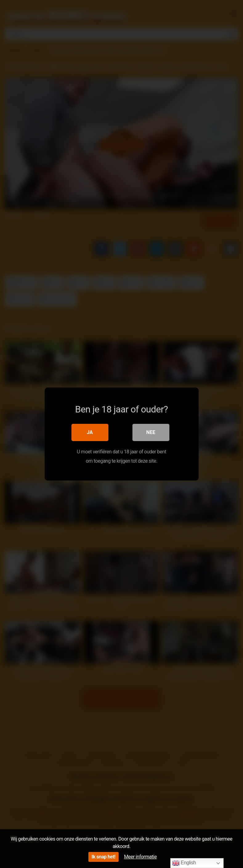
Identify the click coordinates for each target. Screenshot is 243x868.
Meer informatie (140, 857)
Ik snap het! (103, 857)
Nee (151, 432)
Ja (90, 432)
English (184, 863)
